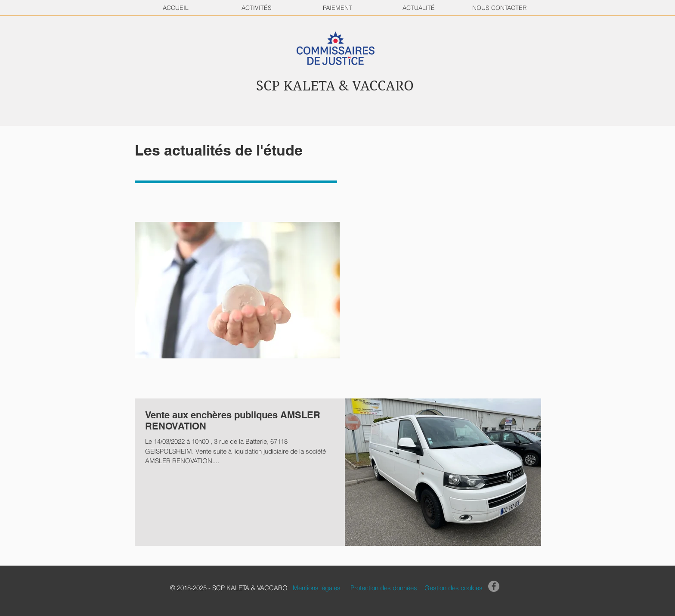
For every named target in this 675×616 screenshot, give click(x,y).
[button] (256, 588)
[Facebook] (494, 586)
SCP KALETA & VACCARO (335, 86)
